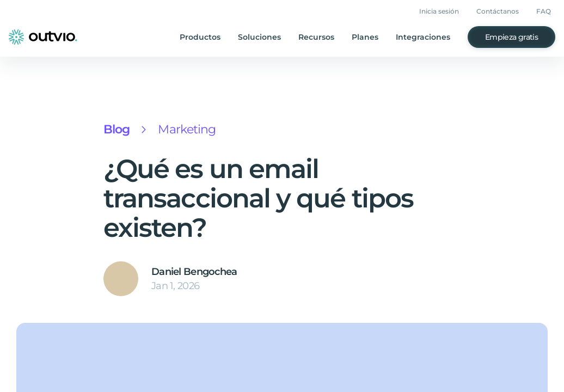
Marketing (183, 129)
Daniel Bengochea (191, 272)
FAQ (545, 12)
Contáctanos (501, 12)
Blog (116, 129)
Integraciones (429, 37)
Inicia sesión (445, 12)
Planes (374, 37)
